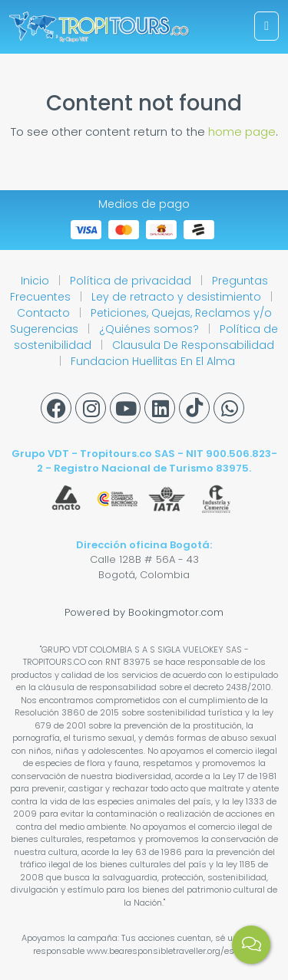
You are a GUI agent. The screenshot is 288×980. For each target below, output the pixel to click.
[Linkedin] (160, 408)
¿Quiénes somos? (151, 329)
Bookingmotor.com (176, 612)
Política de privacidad (132, 281)
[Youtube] (125, 408)
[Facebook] (56, 408)
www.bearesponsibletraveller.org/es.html (171, 951)
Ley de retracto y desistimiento (178, 297)
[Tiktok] (194, 408)
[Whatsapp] (229, 408)
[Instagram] (91, 408)
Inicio (36, 281)
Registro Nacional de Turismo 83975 (151, 468)
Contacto (45, 313)
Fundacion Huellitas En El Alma (153, 361)
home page (242, 132)
